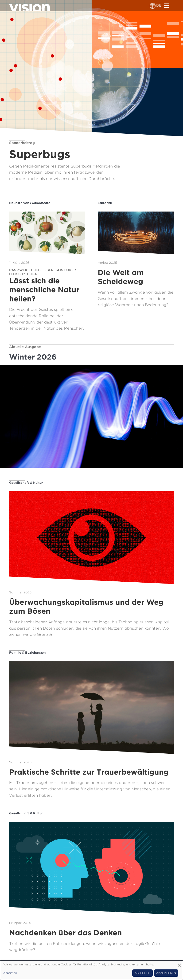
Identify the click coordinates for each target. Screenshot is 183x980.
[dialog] (91, 970)
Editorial (105, 203)
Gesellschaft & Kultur (26, 483)
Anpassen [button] (10, 973)
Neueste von (30, 203)
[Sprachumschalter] (153, 6)
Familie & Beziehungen (27, 652)
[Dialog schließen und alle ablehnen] (179, 963)
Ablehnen (142, 973)
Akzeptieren (166, 973)
